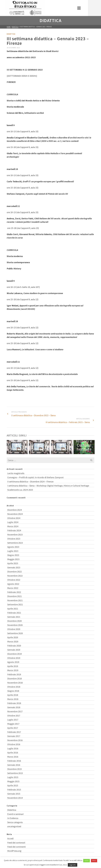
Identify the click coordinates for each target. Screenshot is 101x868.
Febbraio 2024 (14, 530)
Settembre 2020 (15, 633)
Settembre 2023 (15, 543)
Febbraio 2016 (14, 761)
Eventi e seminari (15, 814)
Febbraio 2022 (14, 592)
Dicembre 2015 (14, 769)
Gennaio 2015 (14, 794)
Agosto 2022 (13, 584)
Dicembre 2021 (14, 596)
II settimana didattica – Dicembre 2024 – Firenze (30, 481)
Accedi (10, 838)
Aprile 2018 (13, 695)
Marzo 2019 (13, 670)
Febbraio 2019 (14, 674)
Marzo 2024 (13, 526)
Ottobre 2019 (14, 658)
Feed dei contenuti (16, 843)
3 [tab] (46, 453)
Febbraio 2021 (14, 613)
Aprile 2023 (13, 563)
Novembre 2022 (15, 576)
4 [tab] (49, 453)
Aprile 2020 (13, 637)
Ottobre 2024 (14, 518)
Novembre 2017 (15, 711)
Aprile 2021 (13, 609)
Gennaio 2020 (14, 650)
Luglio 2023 (13, 551)
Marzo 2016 (13, 757)
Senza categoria (15, 822)
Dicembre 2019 (14, 654)
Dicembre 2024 (14, 510)
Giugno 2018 (13, 691)
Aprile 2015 (13, 785)
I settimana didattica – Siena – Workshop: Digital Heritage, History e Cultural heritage (48, 486)
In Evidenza (13, 818)
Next (92, 447)
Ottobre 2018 (14, 687)
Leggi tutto (73, 865)
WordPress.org (14, 851)
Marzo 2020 (13, 641)
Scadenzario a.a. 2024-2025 (20, 490)
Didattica (11, 34)
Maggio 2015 (13, 781)
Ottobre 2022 (14, 580)
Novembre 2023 (15, 535)
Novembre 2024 (15, 514)
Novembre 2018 (15, 683)
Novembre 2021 (15, 600)
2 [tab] (44, 453)
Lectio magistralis (16, 473)
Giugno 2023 (13, 555)
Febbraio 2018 (14, 703)
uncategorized (14, 826)
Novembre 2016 (15, 740)
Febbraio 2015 (14, 790)
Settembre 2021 (15, 604)
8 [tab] (60, 453)
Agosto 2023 (13, 547)
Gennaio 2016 (14, 765)
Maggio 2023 (13, 559)
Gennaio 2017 (14, 736)
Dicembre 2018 (14, 678)
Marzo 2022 (13, 588)
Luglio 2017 (13, 720)
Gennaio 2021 (14, 617)
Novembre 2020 (15, 625)
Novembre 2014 (15, 798)
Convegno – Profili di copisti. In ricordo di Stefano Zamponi (35, 477)
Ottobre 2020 (14, 629)
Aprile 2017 (13, 728)
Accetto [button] (87, 861)
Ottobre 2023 (14, 539)
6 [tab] (55, 453)
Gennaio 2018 (14, 707)
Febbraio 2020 (14, 646)
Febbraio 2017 (14, 732)
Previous (9, 447)
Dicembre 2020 (14, 621)
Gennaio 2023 (14, 567)
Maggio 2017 (13, 724)
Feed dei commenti (16, 847)
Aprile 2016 (13, 753)
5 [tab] (52, 453)
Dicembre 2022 (14, 572)
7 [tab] (57, 453)
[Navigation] (91, 8)
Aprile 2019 (13, 666)
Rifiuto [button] (94, 861)
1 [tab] (41, 453)
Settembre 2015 (15, 773)
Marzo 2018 (13, 699)
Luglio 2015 (13, 777)
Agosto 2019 (13, 662)
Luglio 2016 (13, 748)
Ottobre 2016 (14, 744)
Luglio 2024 (13, 522)
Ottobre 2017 (14, 716)
